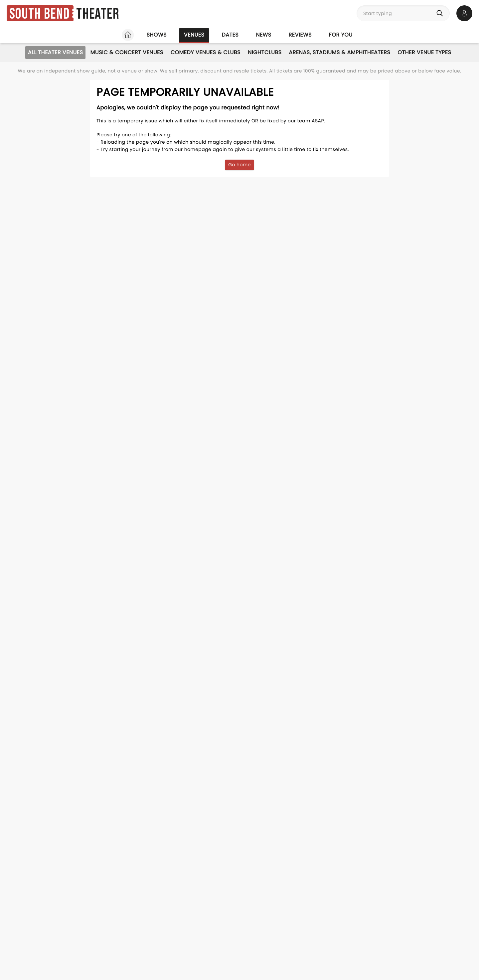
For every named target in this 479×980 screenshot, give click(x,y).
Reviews (300, 35)
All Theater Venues (56, 52)
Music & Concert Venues (127, 52)
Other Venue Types (424, 52)
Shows (156, 35)
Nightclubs (265, 52)
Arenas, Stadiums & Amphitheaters (339, 52)
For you (341, 35)
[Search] (441, 13)
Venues (194, 35)
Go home (239, 165)
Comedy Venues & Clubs (206, 52)
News (263, 35)
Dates (230, 35)
